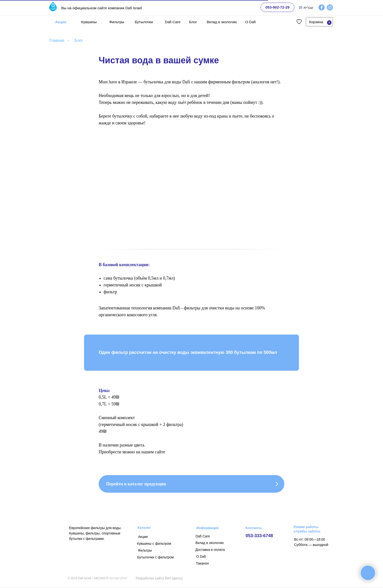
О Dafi (250, 22)
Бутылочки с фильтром (156, 557)
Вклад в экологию (222, 22)
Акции (61, 22)
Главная (57, 40)
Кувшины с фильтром (154, 544)
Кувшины (89, 22)
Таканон (202, 563)
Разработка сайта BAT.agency (159, 578)
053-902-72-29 (277, 7)
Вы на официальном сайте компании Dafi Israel (102, 8)
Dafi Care (173, 22)
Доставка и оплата (210, 550)
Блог (193, 22)
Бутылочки (144, 22)
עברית (308, 7)
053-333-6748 (259, 536)
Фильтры (117, 22)
